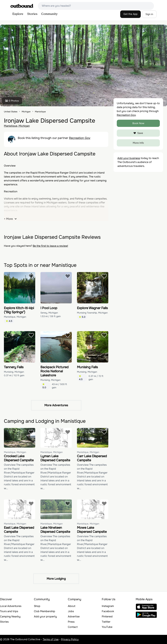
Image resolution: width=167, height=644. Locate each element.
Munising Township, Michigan (92, 313)
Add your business (129, 158)
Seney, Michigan (49, 313)
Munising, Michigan (14, 372)
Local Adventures (11, 606)
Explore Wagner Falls (92, 308)
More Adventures (56, 405)
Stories (32, 14)
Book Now (138, 123)
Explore (18, 14)
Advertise (74, 616)
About (72, 606)
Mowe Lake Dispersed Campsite (92, 530)
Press (71, 622)
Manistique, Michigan (17, 126)
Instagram (108, 606)
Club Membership (45, 611)
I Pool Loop (49, 308)
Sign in (149, 14)
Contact (73, 627)
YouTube (107, 627)
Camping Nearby (10, 616)
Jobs (71, 611)
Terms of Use (51, 639)
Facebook (108, 611)
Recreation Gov (80, 138)
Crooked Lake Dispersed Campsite (19, 458)
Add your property (45, 616)
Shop (37, 606)
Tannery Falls (14, 367)
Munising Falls (87, 367)
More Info (138, 143)
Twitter (106, 622)
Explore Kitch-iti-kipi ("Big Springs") (19, 310)
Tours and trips (9, 611)
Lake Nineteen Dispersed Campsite (55, 530)
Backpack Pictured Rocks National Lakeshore (54, 371)
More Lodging (56, 579)
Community (49, 14)
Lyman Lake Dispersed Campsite (55, 458)
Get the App (130, 14)
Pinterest (107, 616)
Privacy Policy (70, 639)
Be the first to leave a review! (50, 246)
